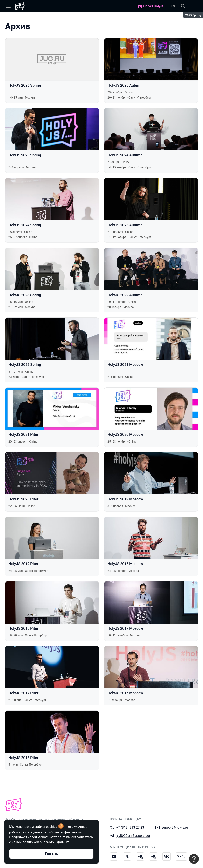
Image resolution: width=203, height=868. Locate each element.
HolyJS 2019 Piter (23, 564)
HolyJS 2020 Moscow (125, 434)
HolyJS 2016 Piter (23, 758)
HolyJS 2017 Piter (23, 693)
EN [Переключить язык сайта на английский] (173, 6)
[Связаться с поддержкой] (194, 859)
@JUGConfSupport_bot (133, 836)
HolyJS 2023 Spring (25, 295)
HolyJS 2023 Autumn (125, 225)
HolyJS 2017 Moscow (125, 628)
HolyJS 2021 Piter (23, 434)
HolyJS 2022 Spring (25, 365)
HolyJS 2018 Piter (23, 628)
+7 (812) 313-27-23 (130, 827)
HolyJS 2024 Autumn (125, 155)
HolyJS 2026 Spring (25, 85)
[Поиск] (183, 6)
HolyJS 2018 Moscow (125, 564)
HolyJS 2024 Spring (25, 225)
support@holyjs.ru (175, 827)
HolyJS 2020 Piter (23, 499)
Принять (51, 854)
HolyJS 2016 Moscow (125, 693)
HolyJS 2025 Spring (25, 155)
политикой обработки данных (46, 842)
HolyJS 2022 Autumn (125, 295)
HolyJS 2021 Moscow (125, 365)
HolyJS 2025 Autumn (125, 85)
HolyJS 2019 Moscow (125, 499)
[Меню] (8, 6)
